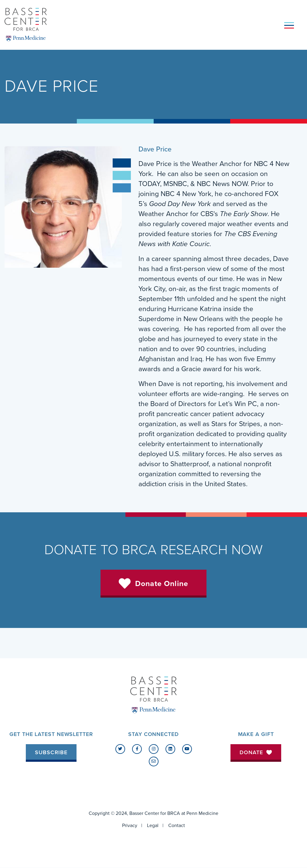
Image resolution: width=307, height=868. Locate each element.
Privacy (130, 826)
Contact (177, 826)
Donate (256, 752)
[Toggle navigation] (289, 25)
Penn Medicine (202, 813)
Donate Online (162, 584)
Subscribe (51, 752)
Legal (153, 826)
